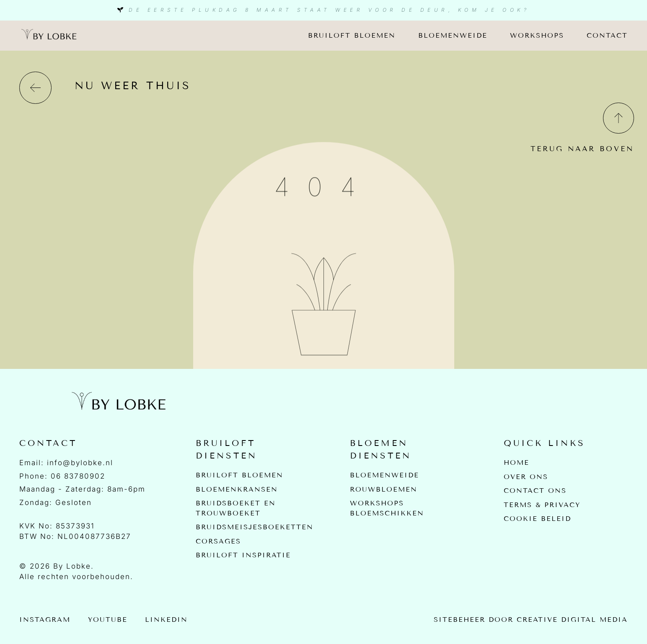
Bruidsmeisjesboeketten (255, 528)
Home (516, 462)
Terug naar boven (582, 149)
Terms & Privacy (542, 505)
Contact (607, 35)
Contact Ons (535, 491)
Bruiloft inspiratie (243, 556)
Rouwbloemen (384, 489)
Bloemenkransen (237, 489)
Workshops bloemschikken (387, 509)
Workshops (537, 35)
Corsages (218, 542)
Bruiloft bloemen (352, 35)
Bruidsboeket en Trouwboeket (236, 509)
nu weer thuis (133, 86)
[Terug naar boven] (618, 117)
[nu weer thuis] (35, 88)
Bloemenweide (453, 35)
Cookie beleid (537, 519)
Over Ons (526, 477)
